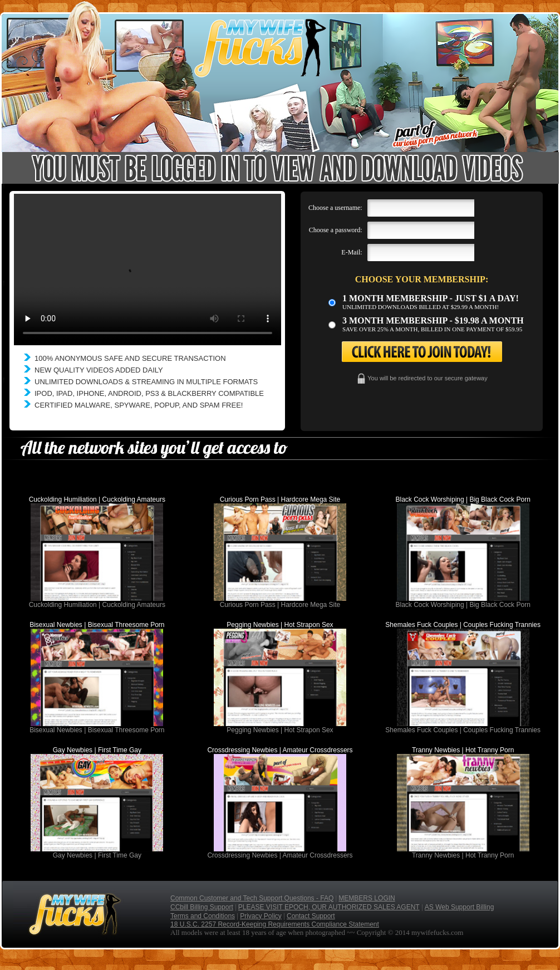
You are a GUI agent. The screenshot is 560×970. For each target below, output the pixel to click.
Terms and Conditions (203, 916)
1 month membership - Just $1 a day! (431, 298)
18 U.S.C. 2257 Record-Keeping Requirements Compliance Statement (275, 924)
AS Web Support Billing (460, 907)
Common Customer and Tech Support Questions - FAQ (252, 898)
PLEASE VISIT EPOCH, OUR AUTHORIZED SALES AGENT (329, 907)
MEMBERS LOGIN (367, 898)
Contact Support (311, 916)
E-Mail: (352, 252)
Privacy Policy (261, 916)
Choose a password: (336, 230)
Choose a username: (335, 208)
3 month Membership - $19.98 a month (433, 320)
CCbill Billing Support (202, 907)
